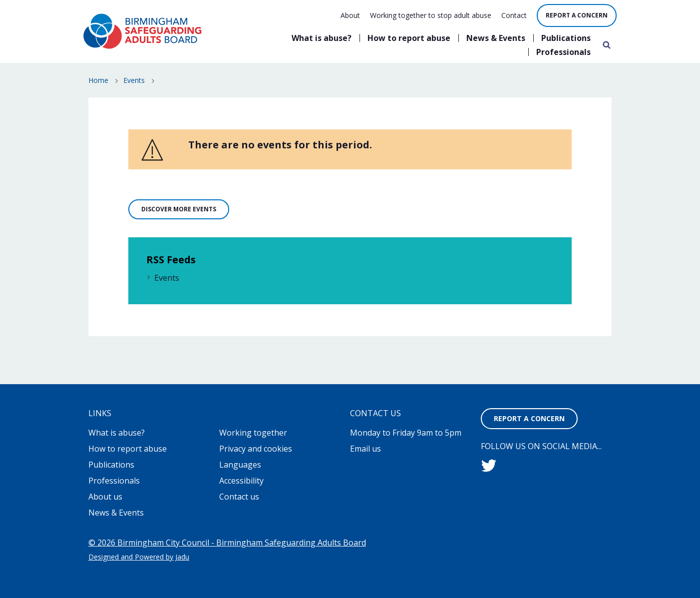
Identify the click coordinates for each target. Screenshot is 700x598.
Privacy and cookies (256, 449)
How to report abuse (409, 38)
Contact (514, 15)
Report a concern (577, 15)
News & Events (496, 38)
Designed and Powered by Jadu (139, 557)
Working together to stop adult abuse (431, 15)
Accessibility (241, 481)
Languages (240, 465)
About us (105, 497)
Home (98, 80)
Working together (253, 433)
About (350, 15)
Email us (365, 449)
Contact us (239, 497)
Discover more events (179, 209)
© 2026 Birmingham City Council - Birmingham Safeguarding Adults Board (227, 543)
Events (134, 80)
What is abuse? (322, 38)
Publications (566, 38)
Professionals (563, 52)
